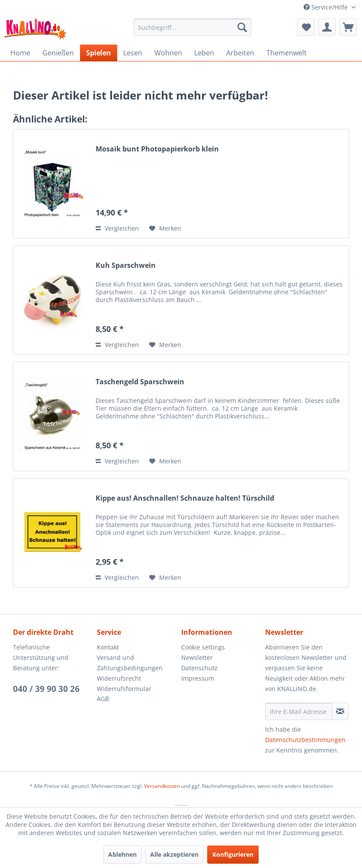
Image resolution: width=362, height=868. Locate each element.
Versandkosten (162, 786)
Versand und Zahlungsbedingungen (130, 663)
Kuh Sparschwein (126, 265)
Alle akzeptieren (174, 854)
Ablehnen (122, 854)
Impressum (198, 678)
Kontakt (108, 647)
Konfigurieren (233, 854)
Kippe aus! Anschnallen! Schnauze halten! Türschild (185, 498)
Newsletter (197, 657)
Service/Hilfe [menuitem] (327, 7)
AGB (103, 699)
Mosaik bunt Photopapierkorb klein (157, 149)
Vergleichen (117, 228)
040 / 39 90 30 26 (46, 689)
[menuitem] (192, 27)
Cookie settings (203, 647)
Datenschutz (199, 668)
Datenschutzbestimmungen (305, 740)
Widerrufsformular (124, 689)
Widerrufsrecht (119, 678)
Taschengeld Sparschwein (140, 382)
